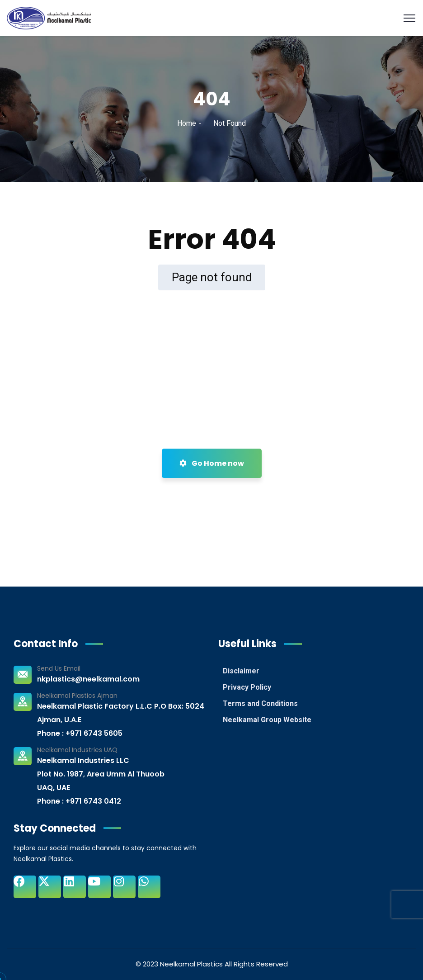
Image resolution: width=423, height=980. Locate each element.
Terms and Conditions (260, 703)
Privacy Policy (247, 687)
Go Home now (212, 463)
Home (187, 123)
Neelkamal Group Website (267, 720)
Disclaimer (241, 671)
